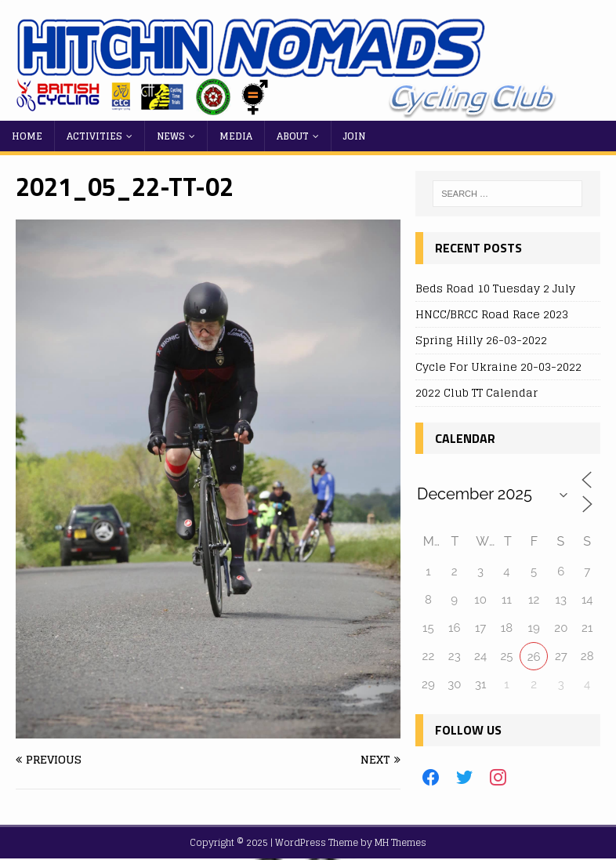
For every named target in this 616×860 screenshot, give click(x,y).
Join (354, 136)
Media (236, 136)
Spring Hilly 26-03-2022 (481, 340)
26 (534, 657)
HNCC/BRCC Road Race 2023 (492, 314)
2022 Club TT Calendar (476, 392)
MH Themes (400, 842)
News (171, 136)
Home (27, 136)
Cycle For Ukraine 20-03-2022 (498, 366)
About (293, 136)
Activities (94, 136)
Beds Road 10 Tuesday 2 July (495, 288)
